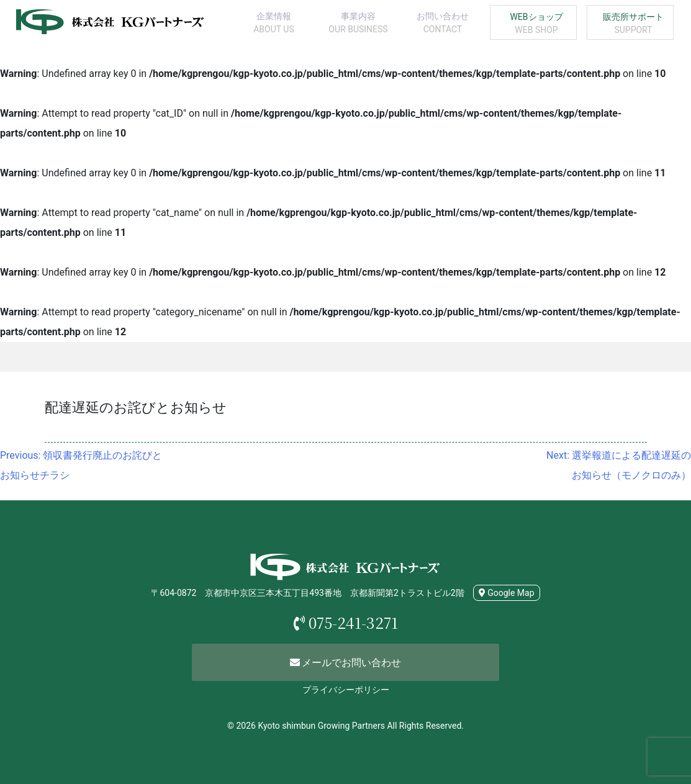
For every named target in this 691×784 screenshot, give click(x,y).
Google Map (507, 593)
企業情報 (274, 24)
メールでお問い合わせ (346, 663)
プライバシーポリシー (346, 690)
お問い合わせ (443, 24)
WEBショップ (536, 24)
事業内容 (358, 24)
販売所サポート (633, 24)
